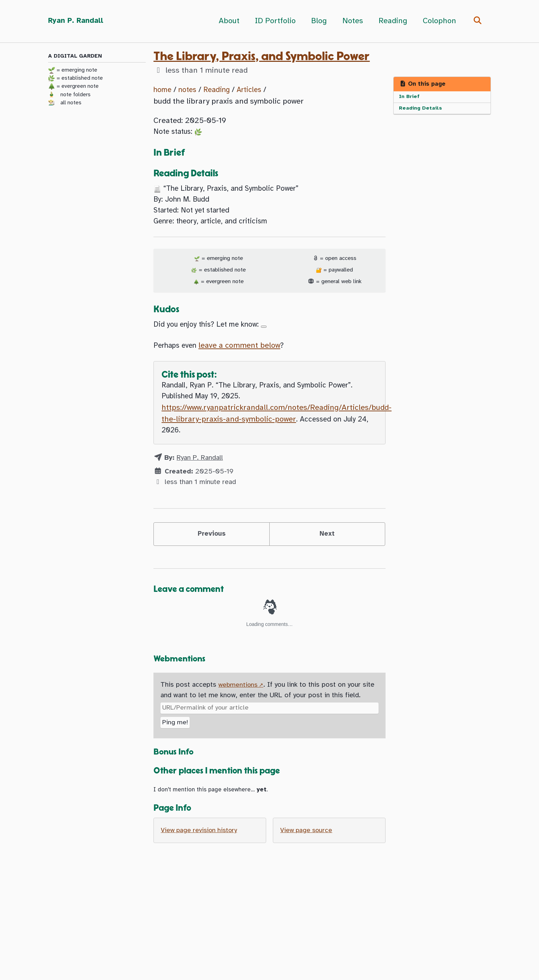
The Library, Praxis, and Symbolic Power (262, 56)
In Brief (410, 97)
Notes (350, 21)
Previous (212, 549)
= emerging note (73, 71)
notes (190, 90)
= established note (75, 79)
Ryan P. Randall (77, 21)
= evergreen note (73, 87)
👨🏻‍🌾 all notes (65, 103)
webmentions (239, 702)
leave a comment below (245, 355)
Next (327, 549)
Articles (256, 90)
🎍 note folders (69, 95)
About (227, 21)
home (163, 90)
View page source (308, 850)
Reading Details (421, 110)
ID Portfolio (273, 21)
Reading (390, 21)
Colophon (437, 21)
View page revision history (201, 850)
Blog (317, 21)
